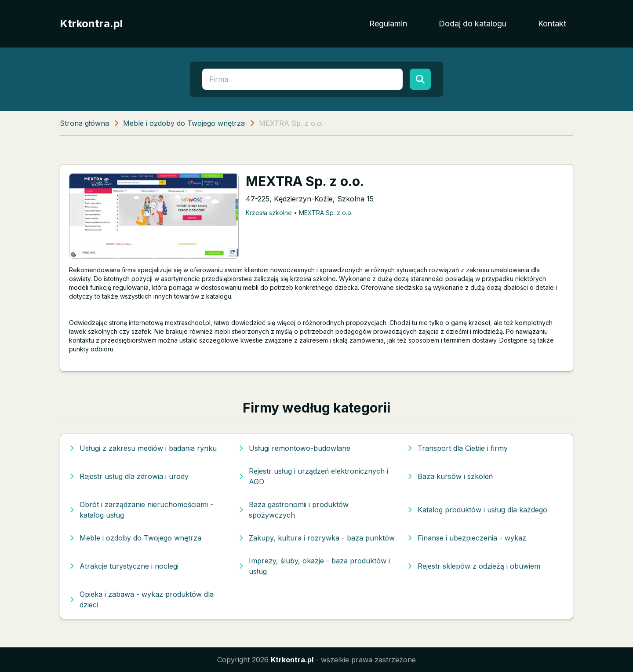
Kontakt (552, 24)
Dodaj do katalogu (473, 24)
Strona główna (84, 123)
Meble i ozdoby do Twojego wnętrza (184, 123)
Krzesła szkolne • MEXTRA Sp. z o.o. (299, 213)
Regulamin (388, 24)
